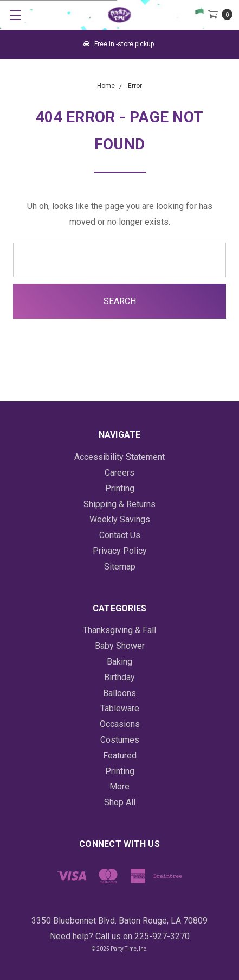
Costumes (120, 740)
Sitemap (120, 567)
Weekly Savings (120, 519)
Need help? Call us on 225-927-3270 (120, 936)
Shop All (120, 802)
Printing (120, 488)
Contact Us (120, 535)
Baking (119, 662)
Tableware (120, 708)
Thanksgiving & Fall (119, 630)
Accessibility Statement (119, 457)
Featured (120, 755)
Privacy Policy (120, 551)
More (119, 786)
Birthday (119, 677)
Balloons (119, 693)
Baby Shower (120, 646)
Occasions (120, 724)
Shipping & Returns (119, 504)
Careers (119, 473)
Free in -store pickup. (119, 44)
